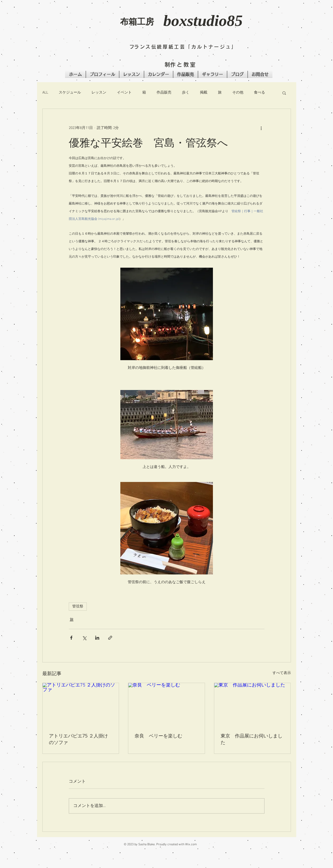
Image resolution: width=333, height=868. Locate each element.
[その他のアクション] (261, 128)
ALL (45, 93)
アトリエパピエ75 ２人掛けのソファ (78, 739)
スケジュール (70, 93)
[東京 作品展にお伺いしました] (252, 704)
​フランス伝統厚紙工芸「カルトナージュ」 (183, 47)
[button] (82, 25)
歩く (186, 93)
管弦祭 (78, 607)
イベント (124, 93)
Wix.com (191, 844)
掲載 (204, 93)
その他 (238, 93)
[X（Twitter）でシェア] (84, 638)
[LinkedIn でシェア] (97, 638)
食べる (259, 93)
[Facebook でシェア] (71, 638)
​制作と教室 (181, 65)
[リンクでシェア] (110, 638)
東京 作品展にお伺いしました (252, 739)
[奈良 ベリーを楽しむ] (166, 704)
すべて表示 (282, 673)
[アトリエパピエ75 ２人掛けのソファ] (81, 704)
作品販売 (164, 93)
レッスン (99, 93)
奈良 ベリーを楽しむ (158, 736)
